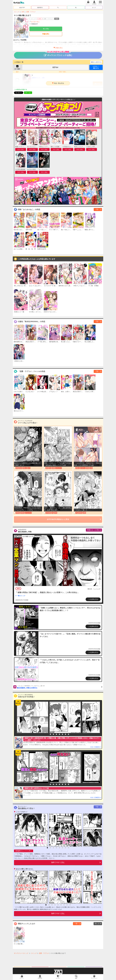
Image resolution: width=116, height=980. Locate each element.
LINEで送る (28, 93)
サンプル (46, 29)
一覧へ (97, 209)
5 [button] (59, 734)
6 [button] (62, 734)
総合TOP (22, 8)
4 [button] (56, 734)
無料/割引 (40, 8)
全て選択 (17, 69)
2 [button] (50, 734)
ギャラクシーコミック (21, 953)
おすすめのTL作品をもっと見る (58, 519)
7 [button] (65, 734)
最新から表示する (96, 62)
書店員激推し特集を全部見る (60, 687)
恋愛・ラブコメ (31, 12)
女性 (23, 12)
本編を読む (46, 34)
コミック (17, 12)
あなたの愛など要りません (25, 869)
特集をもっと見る (93, 530)
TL (58, 8)
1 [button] (47, 734)
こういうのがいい (22, 812)
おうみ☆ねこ (36, 22)
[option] (32, 717)
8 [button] (68, 734)
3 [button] (53, 734)
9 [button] (70, 905)
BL (76, 8)
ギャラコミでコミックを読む (58, 54)
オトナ (94, 8)
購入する (96, 67)
